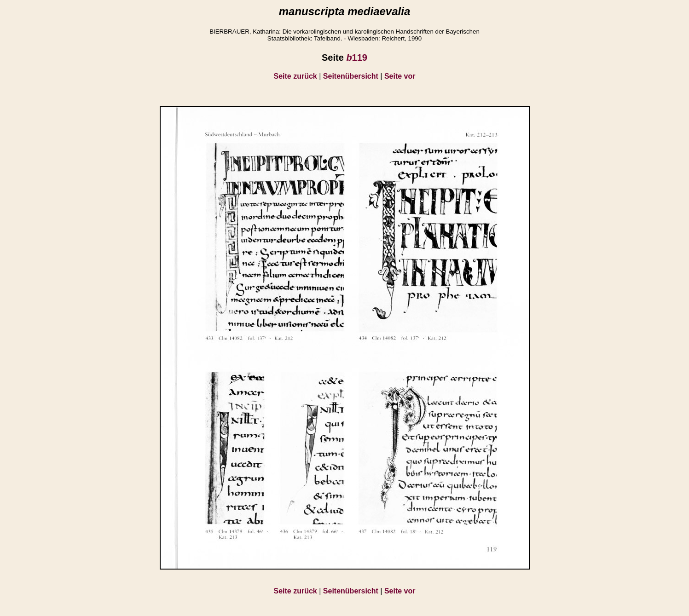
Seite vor (400, 76)
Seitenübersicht (351, 76)
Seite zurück (295, 76)
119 (357, 58)
